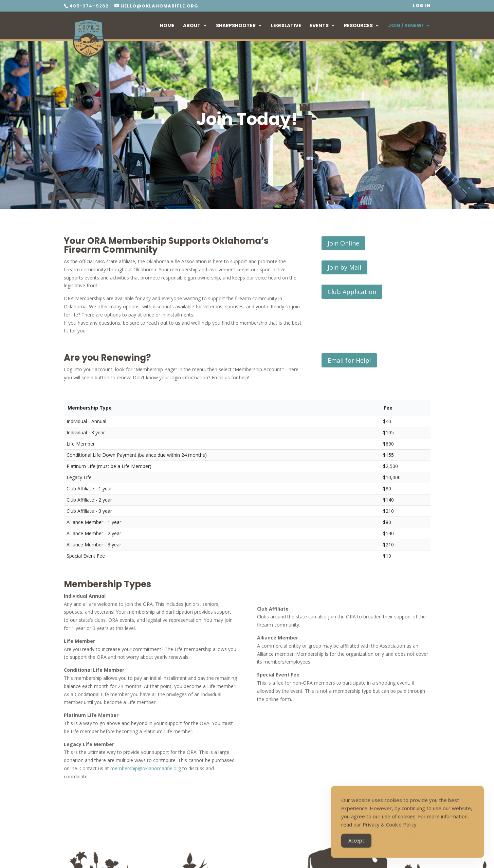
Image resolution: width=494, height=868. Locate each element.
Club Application (352, 292)
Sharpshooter (236, 26)
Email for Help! (349, 360)
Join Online (343, 243)
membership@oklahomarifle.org (146, 768)
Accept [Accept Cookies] (356, 844)
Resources (358, 26)
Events (319, 26)
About (192, 26)
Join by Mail (344, 267)
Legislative (286, 26)
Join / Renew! (406, 26)
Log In (422, 6)
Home (167, 26)
